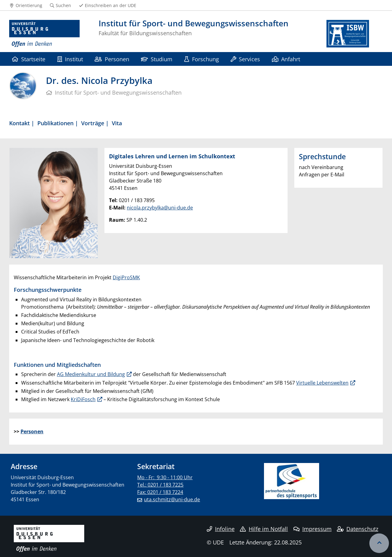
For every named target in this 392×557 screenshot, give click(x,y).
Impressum (313, 529)
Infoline (221, 529)
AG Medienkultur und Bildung (91, 374)
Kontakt (19, 123)
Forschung (201, 59)
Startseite (29, 59)
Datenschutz (358, 529)
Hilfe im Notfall (264, 529)
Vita (117, 123)
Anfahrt (286, 59)
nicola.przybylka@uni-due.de (160, 208)
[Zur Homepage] (44, 34)
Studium (157, 59)
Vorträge (93, 123)
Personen (112, 59)
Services (245, 59)
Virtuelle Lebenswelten (322, 383)
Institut (70, 59)
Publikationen (55, 123)
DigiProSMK (126, 277)
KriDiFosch (83, 399)
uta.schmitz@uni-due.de (172, 499)
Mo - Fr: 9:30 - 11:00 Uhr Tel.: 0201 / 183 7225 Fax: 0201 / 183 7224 (165, 485)
